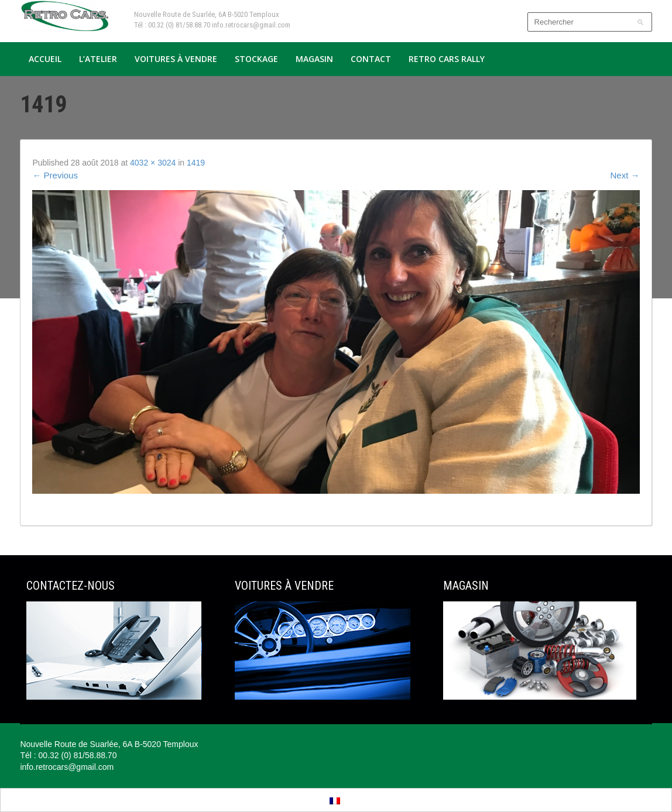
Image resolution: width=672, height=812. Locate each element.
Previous (55, 175)
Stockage (256, 59)
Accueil (45, 59)
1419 (196, 163)
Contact (371, 59)
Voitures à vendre (176, 59)
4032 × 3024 (153, 163)
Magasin (314, 59)
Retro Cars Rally (447, 59)
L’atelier (98, 59)
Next (625, 175)
